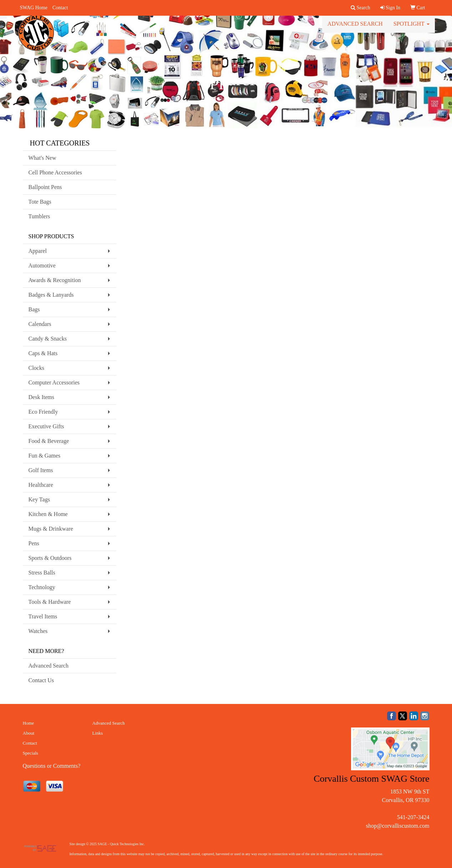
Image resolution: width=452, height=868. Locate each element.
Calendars (40, 324)
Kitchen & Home (48, 514)
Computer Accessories (54, 382)
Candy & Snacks (48, 339)
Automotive (42, 265)
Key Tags (39, 499)
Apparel (38, 251)
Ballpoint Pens (45, 187)
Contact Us (41, 680)
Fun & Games (45, 456)
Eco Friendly (43, 412)
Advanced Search (355, 28)
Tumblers (39, 216)
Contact (60, 8)
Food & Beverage (49, 441)
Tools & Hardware (50, 602)
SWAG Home (34, 8)
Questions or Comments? (52, 766)
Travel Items (43, 616)
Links (98, 733)
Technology (42, 587)
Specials (31, 753)
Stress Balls (42, 573)
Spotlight (412, 28)
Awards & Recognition (55, 280)
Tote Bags (40, 202)
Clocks (36, 368)
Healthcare (41, 485)
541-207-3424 (413, 817)
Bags (34, 309)
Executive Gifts (46, 426)
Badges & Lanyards (51, 295)
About (29, 733)
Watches (38, 631)
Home (29, 723)
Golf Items (41, 470)
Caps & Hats (43, 353)
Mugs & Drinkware (51, 529)
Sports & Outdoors (50, 558)
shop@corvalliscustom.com (398, 826)
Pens (34, 543)
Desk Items (41, 397)
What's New (42, 158)
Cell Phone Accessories (55, 172)
